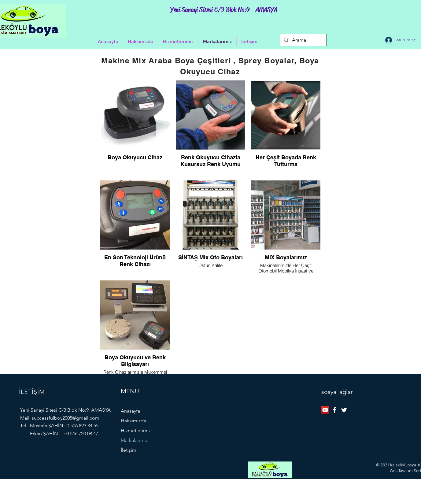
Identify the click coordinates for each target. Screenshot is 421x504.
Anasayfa (130, 411)
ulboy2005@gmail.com (75, 418)
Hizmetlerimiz (136, 430)
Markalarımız (134, 440)
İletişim (129, 450)
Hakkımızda (133, 421)
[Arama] (303, 40)
